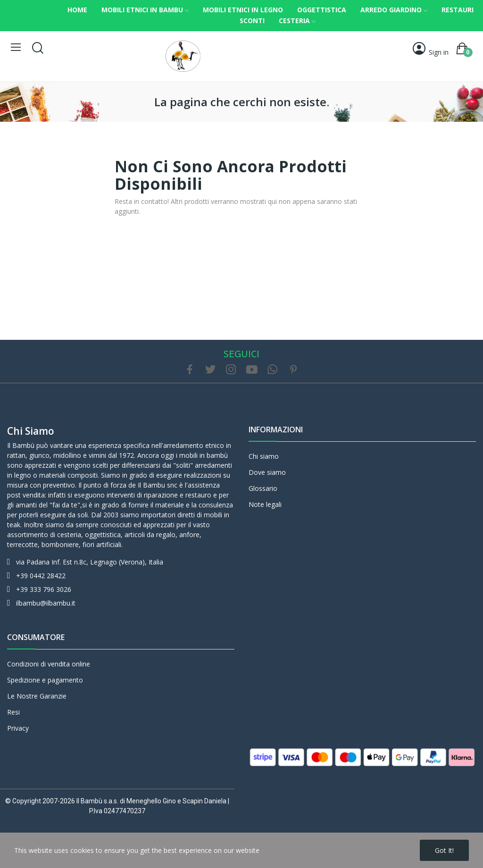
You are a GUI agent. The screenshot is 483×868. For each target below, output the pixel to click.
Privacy (18, 728)
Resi (13, 712)
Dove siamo (267, 472)
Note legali (265, 504)
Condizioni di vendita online (49, 664)
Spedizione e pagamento (45, 680)
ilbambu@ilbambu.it (46, 603)
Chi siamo (31, 431)
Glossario (263, 488)
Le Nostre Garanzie (37, 696)
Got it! (444, 850)
